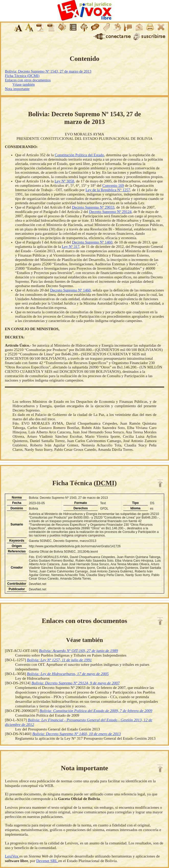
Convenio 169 (113, 186)
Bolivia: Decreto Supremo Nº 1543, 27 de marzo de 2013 (48, 71)
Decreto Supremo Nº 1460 (92, 242)
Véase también (24, 84)
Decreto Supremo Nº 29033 (93, 207)
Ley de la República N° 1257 (108, 190)
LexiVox (12, 856)
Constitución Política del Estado (79, 155)
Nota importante (17, 89)
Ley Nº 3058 (64, 181)
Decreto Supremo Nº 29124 (110, 212)
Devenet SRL (47, 861)
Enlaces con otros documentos (28, 80)
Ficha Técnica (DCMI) (22, 76)
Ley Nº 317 (71, 247)
